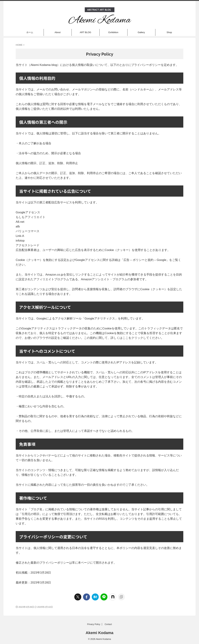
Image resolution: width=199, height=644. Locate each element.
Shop (169, 32)
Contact (108, 624)
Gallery (141, 32)
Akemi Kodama (99, 633)
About (58, 32)
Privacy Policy (94, 624)
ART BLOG (85, 32)
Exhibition (113, 32)
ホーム (30, 32)
